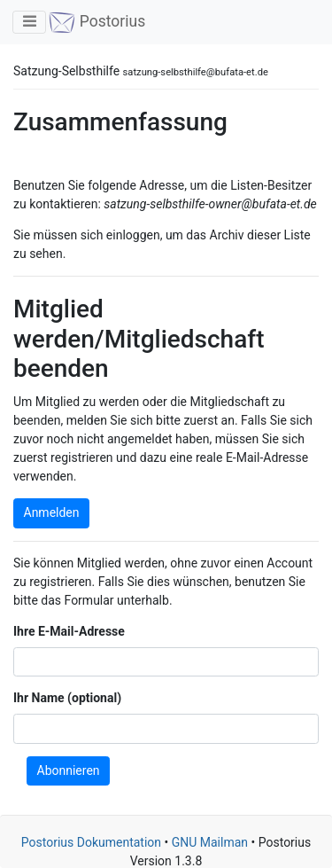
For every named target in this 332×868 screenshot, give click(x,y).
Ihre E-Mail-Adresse (69, 631)
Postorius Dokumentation (91, 842)
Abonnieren (69, 770)
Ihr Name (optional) (67, 698)
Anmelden (52, 512)
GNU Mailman (210, 842)
